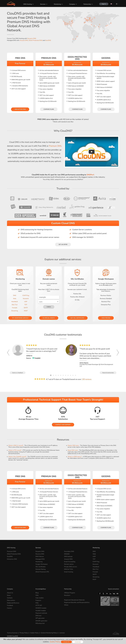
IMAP (26, 311)
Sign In (104, 4)
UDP (26, 302)
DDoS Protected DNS (36, 40)
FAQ (37, 603)
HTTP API (39, 605)
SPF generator (40, 618)
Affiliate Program (70, 593)
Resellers (67, 595)
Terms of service (12, 633)
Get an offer (63, 244)
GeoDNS (48, 40)
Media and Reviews (13, 603)
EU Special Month (49, 318)
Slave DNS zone (73, 450)
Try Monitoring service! (20, 318)
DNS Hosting (28, 4)
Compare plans (49, 109)
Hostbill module (41, 611)
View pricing (106, 318)
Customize (78, 642)
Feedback (10, 605)
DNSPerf (90, 175)
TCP (26, 305)
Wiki (37, 595)
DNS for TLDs (69, 569)
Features (38, 600)
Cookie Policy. (55, 642)
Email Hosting (69, 572)
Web (15, 299)
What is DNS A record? (16, 445)
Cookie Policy (34, 633)
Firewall (15, 308)
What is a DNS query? (75, 457)
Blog (37, 593)
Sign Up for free (20, 109)
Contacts (10, 598)
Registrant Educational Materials (74, 600)
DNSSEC (67, 554)
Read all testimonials (108, 373)
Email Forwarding (70, 562)
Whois (66, 605)
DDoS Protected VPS (42, 572)
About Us (10, 593)
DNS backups (68, 556)
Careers (9, 608)
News (9, 595)
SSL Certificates (41, 567)
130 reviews (87, 379)
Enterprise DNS (12, 559)
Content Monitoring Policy (49, 633)
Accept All (66, 642)
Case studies (40, 598)
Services (43, 4)
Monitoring (57, 4)
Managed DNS (40, 559)
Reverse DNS (40, 554)
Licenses (62, 633)
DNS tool (38, 616)
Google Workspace (42, 564)
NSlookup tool (40, 623)
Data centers (11, 600)
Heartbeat (15, 302)
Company (72, 4)
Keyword (26, 299)
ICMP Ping (26, 295)
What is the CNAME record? (17, 457)
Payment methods (41, 613)
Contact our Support (63, 425)
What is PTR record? (15, 450)
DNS (15, 295)
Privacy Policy (24, 633)
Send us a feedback (18, 373)
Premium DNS (55, 146)
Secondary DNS (69, 551)
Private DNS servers (71, 567)
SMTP (26, 308)
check (49, 307)
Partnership (87, 4)
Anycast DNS (24, 40)
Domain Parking (41, 569)
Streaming (15, 311)
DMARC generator (41, 621)
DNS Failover (40, 556)
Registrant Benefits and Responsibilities (77, 602)
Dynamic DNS (32, 38)
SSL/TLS (15, 305)
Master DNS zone (73, 445)
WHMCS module (41, 608)
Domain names (69, 564)
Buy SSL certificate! (77, 318)
